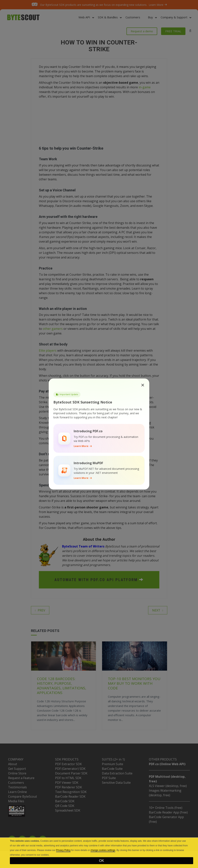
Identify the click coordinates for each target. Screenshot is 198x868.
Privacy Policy (63, 850)
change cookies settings (103, 850)
